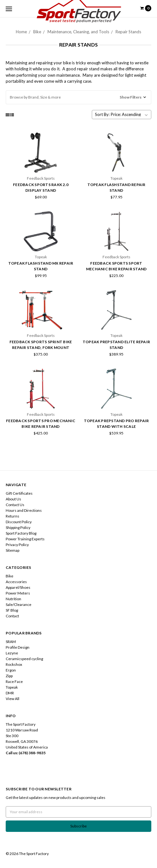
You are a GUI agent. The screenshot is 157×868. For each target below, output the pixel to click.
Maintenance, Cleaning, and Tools (78, 32)
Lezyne (12, 653)
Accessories (16, 582)
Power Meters (18, 593)
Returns (13, 516)
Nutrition (13, 599)
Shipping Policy (18, 527)
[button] (78, 97)
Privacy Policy (17, 545)
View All (13, 699)
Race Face (14, 682)
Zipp (9, 676)
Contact (12, 616)
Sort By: (102, 114)
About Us (13, 499)
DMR (10, 693)
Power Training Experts (25, 539)
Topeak (12, 687)
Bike (37, 32)
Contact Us (15, 505)
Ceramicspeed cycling (24, 659)
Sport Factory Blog (21, 533)
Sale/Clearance (19, 604)
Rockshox (14, 664)
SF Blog (12, 610)
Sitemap (13, 550)
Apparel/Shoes (18, 587)
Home (21, 32)
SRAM (11, 642)
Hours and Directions (24, 510)
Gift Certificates (19, 493)
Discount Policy (19, 522)
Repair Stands (128, 32)
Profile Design (18, 647)
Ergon (11, 670)
